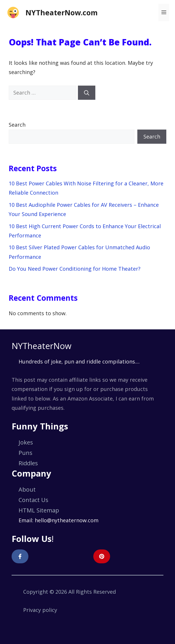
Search (17, 125)
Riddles (28, 463)
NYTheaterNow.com (62, 12)
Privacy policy (40, 610)
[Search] (87, 93)
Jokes (26, 442)
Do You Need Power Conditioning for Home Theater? (75, 269)
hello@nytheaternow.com (67, 520)
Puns (25, 453)
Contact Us (33, 500)
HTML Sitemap (39, 510)
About (27, 489)
